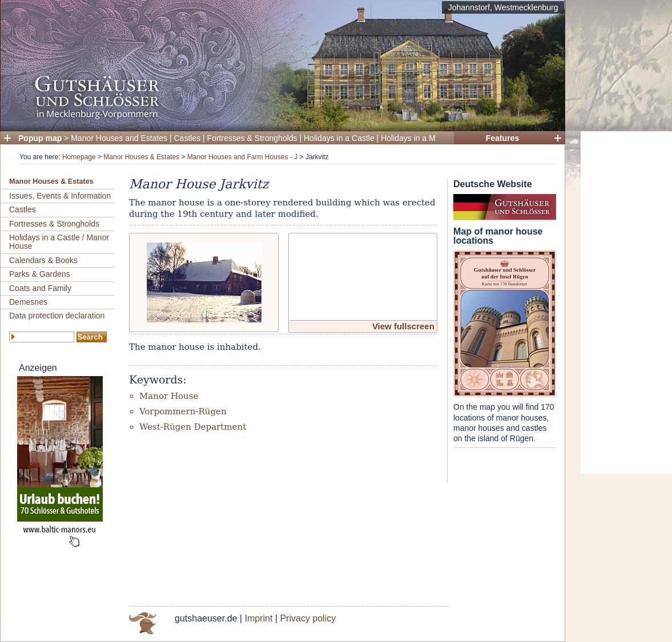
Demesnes (28, 302)
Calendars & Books (43, 260)
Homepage (79, 157)
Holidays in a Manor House (429, 138)
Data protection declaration (57, 316)
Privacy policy (308, 618)
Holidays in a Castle (339, 138)
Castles (188, 138)
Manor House (169, 396)
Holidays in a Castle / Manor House (59, 242)
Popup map (40, 138)
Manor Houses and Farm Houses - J (242, 157)
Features (502, 138)
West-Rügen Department (193, 427)
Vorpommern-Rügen (183, 411)
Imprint (258, 618)
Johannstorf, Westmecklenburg (503, 7)
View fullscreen (403, 326)
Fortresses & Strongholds (252, 138)
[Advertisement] (626, 302)
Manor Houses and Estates (119, 138)
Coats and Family (40, 288)
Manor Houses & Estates (141, 157)
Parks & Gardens (40, 274)
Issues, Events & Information (60, 196)
